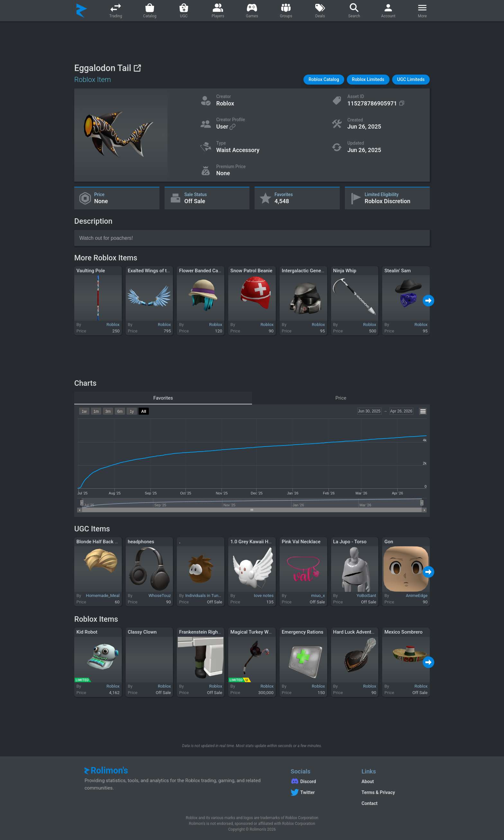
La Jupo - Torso (350, 542)
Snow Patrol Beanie (251, 271)
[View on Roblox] (137, 68)
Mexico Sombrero (404, 632)
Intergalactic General (304, 271)
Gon (389, 542)
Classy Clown (142, 632)
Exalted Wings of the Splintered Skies (168, 271)
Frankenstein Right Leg (204, 632)
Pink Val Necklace (301, 542)
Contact (370, 803)
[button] (324, 80)
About (368, 781)
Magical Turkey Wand (253, 632)
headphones (141, 542)
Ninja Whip (345, 271)
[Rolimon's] (82, 11)
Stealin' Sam (398, 271)
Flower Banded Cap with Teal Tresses (219, 271)
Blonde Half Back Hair (100, 542)
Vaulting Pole (91, 271)
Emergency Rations (303, 632)
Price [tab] (341, 398)
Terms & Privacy (378, 792)
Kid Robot (87, 632)
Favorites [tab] (163, 398)
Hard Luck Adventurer (356, 632)
